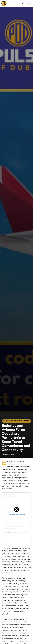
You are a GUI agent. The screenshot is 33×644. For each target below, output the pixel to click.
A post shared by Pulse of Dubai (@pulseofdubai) (17, 533)
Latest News (25, 420)
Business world (14, 420)
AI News (6, 420)
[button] (23, 3)
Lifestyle (6, 422)
